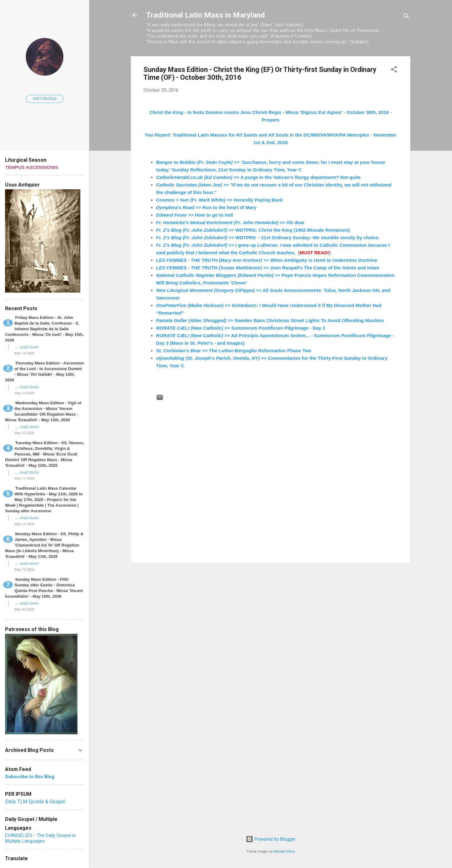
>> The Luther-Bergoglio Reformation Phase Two (234, 350)
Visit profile (45, 99)
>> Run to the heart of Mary (206, 207)
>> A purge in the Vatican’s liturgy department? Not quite (258, 177)
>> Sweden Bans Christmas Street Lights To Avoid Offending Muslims (270, 320)
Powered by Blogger (271, 839)
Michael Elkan (284, 852)
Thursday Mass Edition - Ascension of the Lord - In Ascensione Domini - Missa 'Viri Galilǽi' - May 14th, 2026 (44, 372)
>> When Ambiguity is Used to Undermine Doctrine (267, 260)
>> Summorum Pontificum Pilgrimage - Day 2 (241, 328)
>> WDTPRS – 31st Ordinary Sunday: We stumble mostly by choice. (268, 237)
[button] (394, 70)
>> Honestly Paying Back (219, 200)
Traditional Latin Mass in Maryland (205, 15)
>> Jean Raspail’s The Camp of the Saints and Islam (268, 268)
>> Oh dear (230, 222)
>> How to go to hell (194, 215)
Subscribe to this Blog (30, 777)
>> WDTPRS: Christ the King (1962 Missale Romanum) (253, 230)
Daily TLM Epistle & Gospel (35, 802)
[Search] (406, 17)
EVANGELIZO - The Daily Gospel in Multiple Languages (40, 838)
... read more (27, 347)
